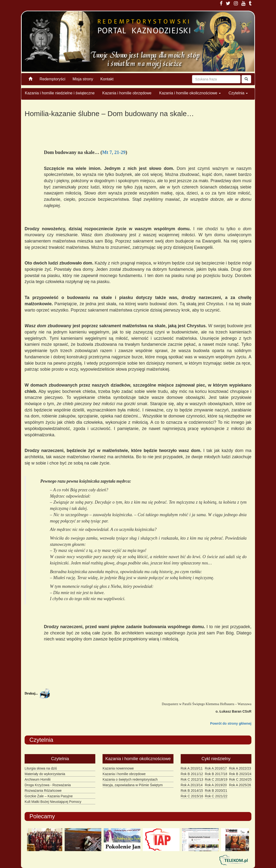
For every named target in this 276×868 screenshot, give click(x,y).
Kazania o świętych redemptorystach (130, 779)
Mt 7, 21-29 (114, 152)
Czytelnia (238, 93)
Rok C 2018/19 (216, 779)
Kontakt (107, 79)
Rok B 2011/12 (192, 774)
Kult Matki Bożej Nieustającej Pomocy (53, 802)
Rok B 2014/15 (192, 791)
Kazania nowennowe (118, 768)
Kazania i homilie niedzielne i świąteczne (60, 93)
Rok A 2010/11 (192, 768)
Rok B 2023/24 (240, 774)
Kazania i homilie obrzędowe (127, 93)
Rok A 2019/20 (216, 785)
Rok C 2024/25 (240, 779)
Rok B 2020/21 (216, 791)
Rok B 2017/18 (216, 774)
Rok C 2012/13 (192, 779)
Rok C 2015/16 (192, 796)
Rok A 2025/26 (240, 785)
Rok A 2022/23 (240, 768)
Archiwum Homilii (38, 779)
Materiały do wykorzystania (45, 774)
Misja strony (83, 79)
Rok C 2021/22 (216, 796)
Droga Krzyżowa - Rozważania (48, 785)
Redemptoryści (52, 79)
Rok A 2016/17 (216, 768)
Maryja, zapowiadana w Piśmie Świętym (133, 785)
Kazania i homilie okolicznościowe (190, 93)
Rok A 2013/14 (192, 785)
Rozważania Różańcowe (43, 791)
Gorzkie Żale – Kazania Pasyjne (49, 796)
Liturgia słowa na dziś (41, 768)
